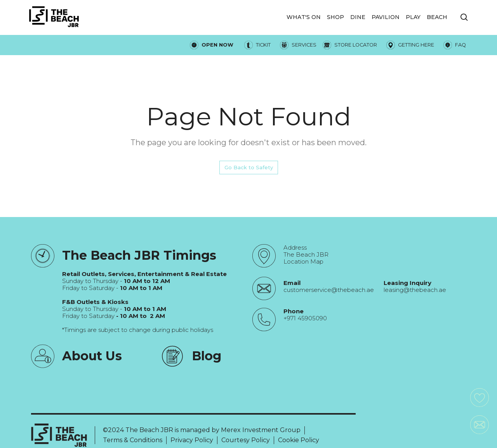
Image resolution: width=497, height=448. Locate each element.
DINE (358, 17)
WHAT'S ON (304, 17)
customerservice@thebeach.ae (329, 290)
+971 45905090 (305, 318)
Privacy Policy (192, 440)
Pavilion (386, 17)
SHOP (335, 17)
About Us (92, 356)
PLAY (413, 17)
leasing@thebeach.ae (415, 290)
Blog (207, 356)
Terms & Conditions (133, 440)
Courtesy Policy (246, 440)
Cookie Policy (299, 440)
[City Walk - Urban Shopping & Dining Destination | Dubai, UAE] (54, 17)
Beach (437, 17)
